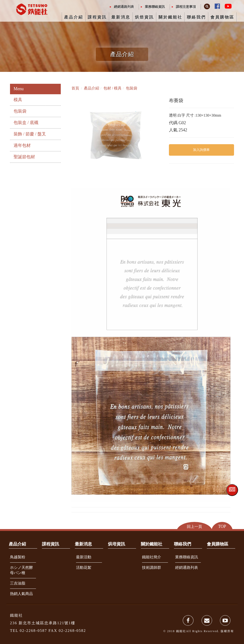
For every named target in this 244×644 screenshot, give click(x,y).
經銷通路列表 (124, 7)
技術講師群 (152, 567)
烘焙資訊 (144, 17)
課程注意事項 (186, 7)
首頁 (75, 88)
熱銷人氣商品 (21, 594)
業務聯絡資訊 (155, 7)
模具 (18, 100)
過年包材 (22, 145)
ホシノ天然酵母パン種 (21, 570)
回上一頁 (194, 527)
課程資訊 (97, 17)
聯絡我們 (196, 17)
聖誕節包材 (24, 157)
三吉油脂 (18, 583)
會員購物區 (222, 17)
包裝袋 (20, 111)
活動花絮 (84, 567)
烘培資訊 (117, 544)
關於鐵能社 (170, 17)
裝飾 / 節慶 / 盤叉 (30, 134)
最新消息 (121, 17)
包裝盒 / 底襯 (26, 123)
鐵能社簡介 (152, 557)
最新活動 (84, 557)
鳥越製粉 (18, 557)
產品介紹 (74, 17)
